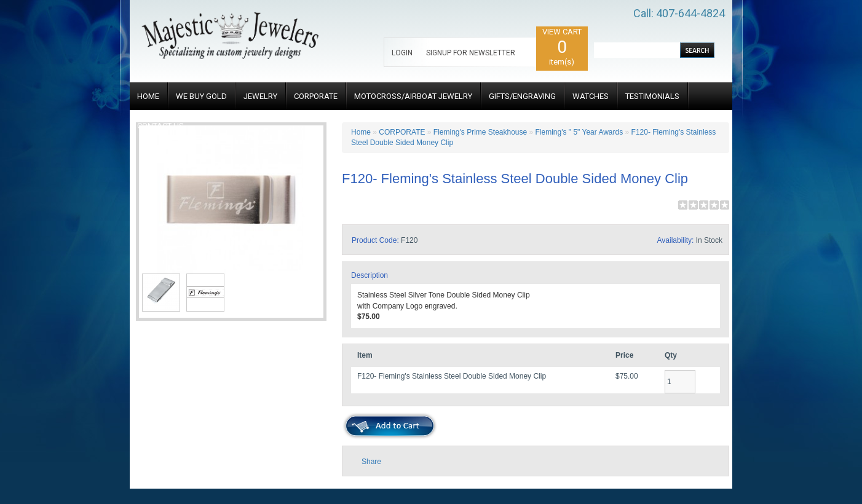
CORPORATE (316, 96)
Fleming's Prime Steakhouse (480, 132)
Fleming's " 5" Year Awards (579, 132)
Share (371, 462)
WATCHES (591, 96)
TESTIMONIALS (652, 96)
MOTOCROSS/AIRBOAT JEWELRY (413, 96)
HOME (148, 96)
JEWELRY (260, 96)
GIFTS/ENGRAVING (522, 96)
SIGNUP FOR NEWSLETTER (471, 53)
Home (361, 132)
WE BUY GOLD (201, 96)
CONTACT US (160, 126)
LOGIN (402, 53)
